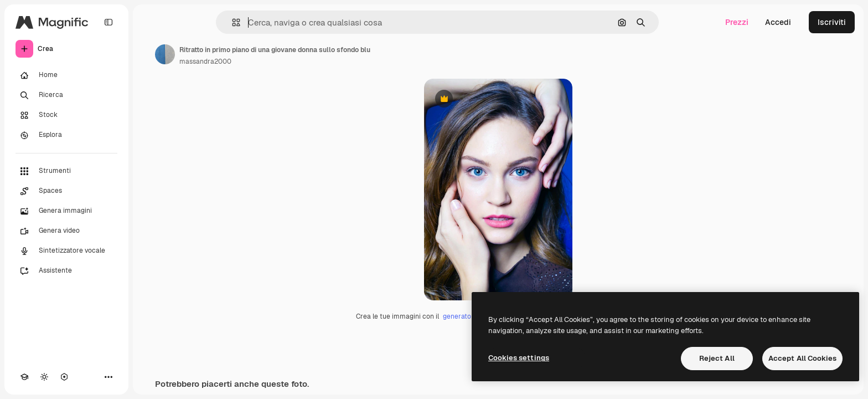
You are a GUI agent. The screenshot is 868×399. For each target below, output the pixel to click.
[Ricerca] (66, 95)
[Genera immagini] (66, 211)
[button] (232, 22)
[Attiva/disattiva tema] (44, 377)
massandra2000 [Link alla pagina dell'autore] (205, 62)
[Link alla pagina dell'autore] (165, 54)
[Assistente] (66, 271)
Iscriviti (832, 22)
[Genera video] (66, 231)
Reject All (717, 358)
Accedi (778, 22)
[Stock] (66, 115)
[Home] (66, 75)
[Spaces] (66, 191)
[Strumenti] (66, 171)
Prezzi (737, 22)
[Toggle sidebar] (108, 22)
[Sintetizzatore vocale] (66, 251)
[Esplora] (66, 135)
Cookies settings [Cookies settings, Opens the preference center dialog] (519, 358)
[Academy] (24, 377)
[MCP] (64, 377)
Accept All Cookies (802, 358)
